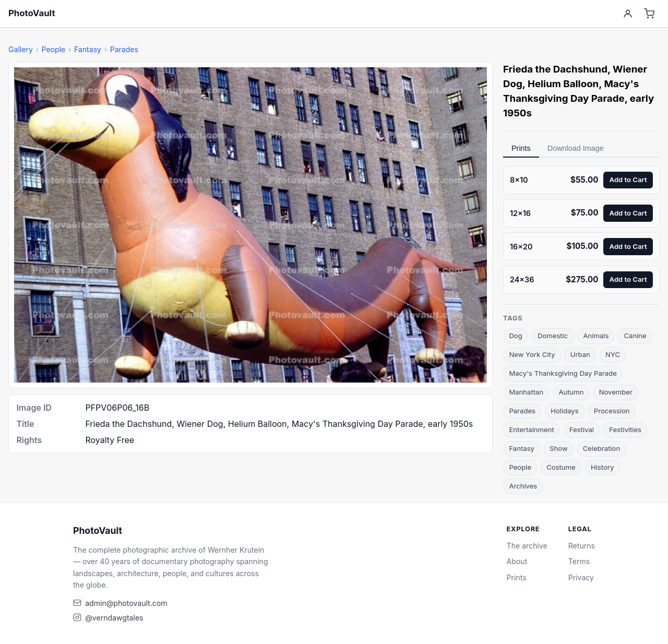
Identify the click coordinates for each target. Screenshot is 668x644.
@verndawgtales (114, 618)
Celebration (601, 448)
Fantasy (88, 49)
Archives (523, 486)
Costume (561, 467)
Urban (580, 354)
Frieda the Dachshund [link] (555, 69)
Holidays (564, 411)
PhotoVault (32, 13)
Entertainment (531, 430)
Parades (124, 49)
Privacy (581, 577)
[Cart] (649, 14)
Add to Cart (628, 180)
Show (559, 448)
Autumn (571, 392)
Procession (612, 411)
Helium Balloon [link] (563, 84)
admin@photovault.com (126, 603)
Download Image (576, 148)
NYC (613, 354)
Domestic (553, 336)
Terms (579, 561)
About (517, 561)
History (602, 467)
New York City (532, 354)
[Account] (628, 14)
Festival (582, 430)
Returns (582, 546)
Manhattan (526, 392)
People (53, 49)
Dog (515, 336)
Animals (596, 336)
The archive (527, 546)
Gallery (21, 49)
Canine (635, 336)
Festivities (625, 430)
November (616, 392)
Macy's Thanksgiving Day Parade (563, 373)
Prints (521, 148)
